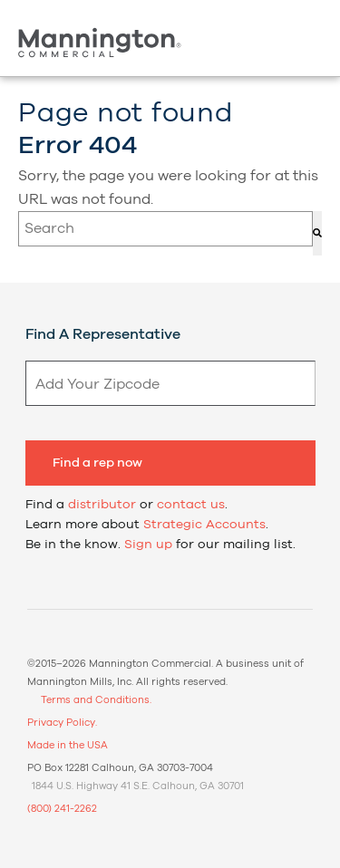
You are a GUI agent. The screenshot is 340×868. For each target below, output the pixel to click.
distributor (102, 505)
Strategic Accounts (204, 525)
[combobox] (165, 229)
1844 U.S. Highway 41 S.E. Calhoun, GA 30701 (138, 786)
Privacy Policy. (62, 723)
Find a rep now (97, 463)
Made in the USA (68, 745)
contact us (191, 505)
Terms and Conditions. (96, 700)
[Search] (317, 233)
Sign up (148, 545)
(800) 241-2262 (62, 809)
